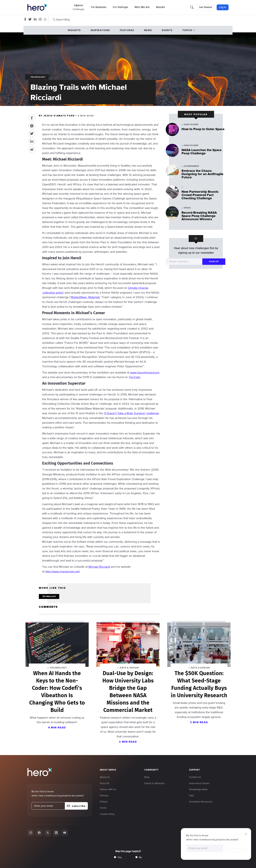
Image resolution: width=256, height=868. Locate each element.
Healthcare (191, 124)
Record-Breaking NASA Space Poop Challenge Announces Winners (199, 216)
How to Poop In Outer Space (203, 129)
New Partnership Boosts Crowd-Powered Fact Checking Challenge (200, 195)
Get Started (205, 7)
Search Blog (61, 19)
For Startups (121, 7)
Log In (223, 7)
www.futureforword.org (145, 372)
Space (187, 208)
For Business (99, 7)
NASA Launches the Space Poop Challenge (202, 152)
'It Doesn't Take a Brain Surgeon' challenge (131, 413)
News (148, 30)
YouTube (134, 377)
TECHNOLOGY (49, 596)
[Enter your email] (184, 262)
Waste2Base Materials (85, 297)
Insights (74, 30)
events (167, 30)
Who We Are (142, 7)
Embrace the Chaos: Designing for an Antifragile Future (202, 174)
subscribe (234, 848)
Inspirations (100, 30)
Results (161, 7)
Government (192, 166)
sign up (214, 261)
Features (127, 30)
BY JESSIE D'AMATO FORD (57, 116)
